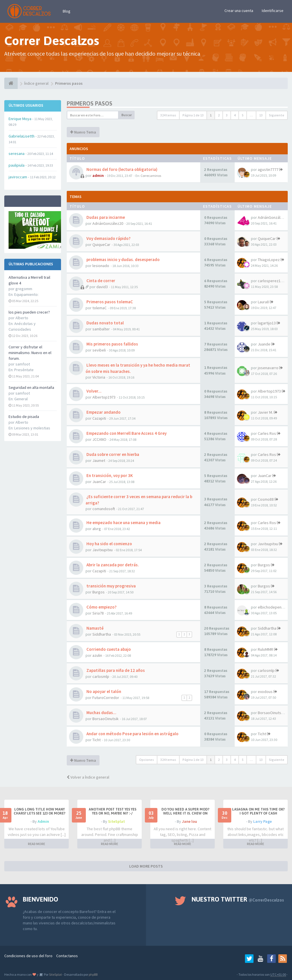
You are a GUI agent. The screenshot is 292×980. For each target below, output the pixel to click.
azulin (97, 655)
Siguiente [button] (277, 115)
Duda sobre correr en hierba (112, 454)
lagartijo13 (267, 323)
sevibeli (99, 350)
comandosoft (104, 509)
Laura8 (263, 302)
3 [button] (227, 115)
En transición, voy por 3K (109, 475)
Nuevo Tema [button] (83, 132)
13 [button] (261, 115)
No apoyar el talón (103, 691)
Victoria (99, 377)
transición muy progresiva (111, 586)
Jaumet (99, 460)
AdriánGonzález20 (108, 223)
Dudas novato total (105, 323)
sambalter (101, 329)
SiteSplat (116, 821)
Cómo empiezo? (101, 607)
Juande (264, 344)
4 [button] (235, 115)
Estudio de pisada (24, 417)
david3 (102, 287)
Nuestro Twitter (238, 899)
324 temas (168, 115)
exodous (265, 692)
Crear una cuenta (239, 11)
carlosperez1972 (272, 281)
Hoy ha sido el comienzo (109, 544)
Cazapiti (99, 418)
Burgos (264, 565)
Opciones (147, 760)
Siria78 (98, 613)
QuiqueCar (101, 245)
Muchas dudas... (101, 713)
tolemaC (100, 308)
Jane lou (189, 821)
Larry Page (262, 821)
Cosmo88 (266, 499)
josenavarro (268, 368)
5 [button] (243, 115)
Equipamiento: (26, 294)
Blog (67, 11)
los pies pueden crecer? (29, 312)
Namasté (95, 628)
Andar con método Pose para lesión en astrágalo (132, 734)
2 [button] (219, 115)
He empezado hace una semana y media (123, 523)
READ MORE (36, 844)
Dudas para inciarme (105, 217)
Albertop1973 (104, 397)
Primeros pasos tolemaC (109, 302)
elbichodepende (272, 607)
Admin (43, 821)
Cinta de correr (100, 281)
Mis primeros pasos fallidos (112, 344)
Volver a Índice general (88, 777)
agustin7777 (268, 169)
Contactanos (67, 956)
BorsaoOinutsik (106, 719)
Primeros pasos (90, 103)
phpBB (93, 974)
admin (98, 175)
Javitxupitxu (103, 550)
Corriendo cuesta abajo (108, 649)
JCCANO (99, 439)
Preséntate (24, 370)
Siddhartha (102, 634)
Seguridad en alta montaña (31, 387)
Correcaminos (151, 176)
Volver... (94, 391)
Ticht (97, 740)
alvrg (97, 529)
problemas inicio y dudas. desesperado (123, 259)
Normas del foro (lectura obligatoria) (121, 169)
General (21, 399)
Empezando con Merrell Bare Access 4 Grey (126, 433)
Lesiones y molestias (32, 428)
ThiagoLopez (269, 260)
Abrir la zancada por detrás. (112, 565)
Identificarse (273, 11)
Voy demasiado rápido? (108, 238)
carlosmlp (101, 676)
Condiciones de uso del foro (28, 956)
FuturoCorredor (106, 698)
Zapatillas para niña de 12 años (115, 670)
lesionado (101, 266)
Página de (193, 115)
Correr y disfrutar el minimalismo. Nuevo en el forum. (30, 353)
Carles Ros (267, 433)
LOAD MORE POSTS (146, 866)
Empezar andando (103, 412)
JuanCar (99, 482)
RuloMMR (265, 649)
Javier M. (265, 412)
